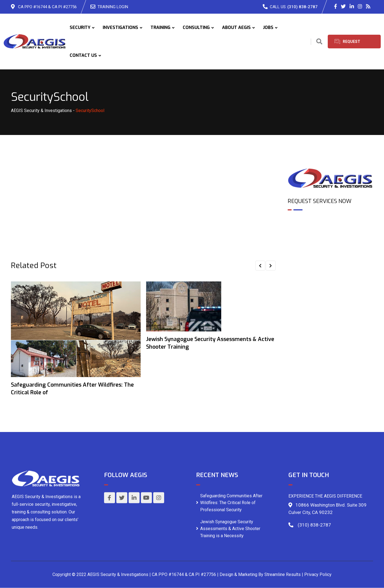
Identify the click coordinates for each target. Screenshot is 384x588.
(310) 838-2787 (302, 7)
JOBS (268, 27)
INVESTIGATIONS (120, 27)
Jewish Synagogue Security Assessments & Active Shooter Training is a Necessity (230, 528)
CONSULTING (196, 27)
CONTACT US (83, 55)
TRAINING (160, 27)
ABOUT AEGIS (236, 27)
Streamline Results (283, 574)
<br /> (330, 238)
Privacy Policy (318, 574)
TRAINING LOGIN (113, 7)
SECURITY (80, 27)
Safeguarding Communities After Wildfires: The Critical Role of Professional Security (231, 502)
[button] (260, 266)
